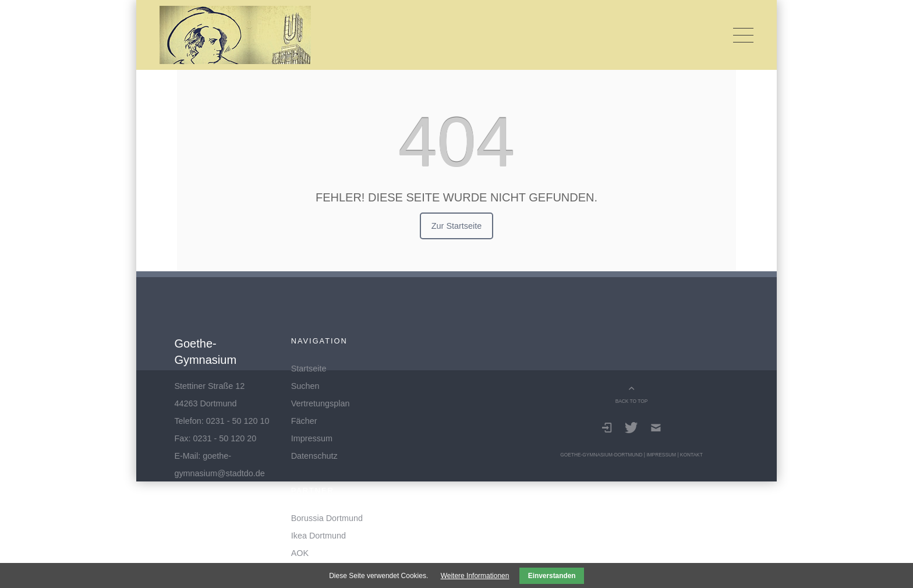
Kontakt (691, 455)
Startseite (309, 369)
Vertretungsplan (321, 403)
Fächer (304, 421)
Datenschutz (314, 456)
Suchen (305, 386)
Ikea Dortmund (319, 536)
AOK (300, 553)
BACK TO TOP (632, 401)
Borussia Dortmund (327, 518)
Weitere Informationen (475, 576)
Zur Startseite (456, 226)
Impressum (312, 438)
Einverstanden (552, 576)
